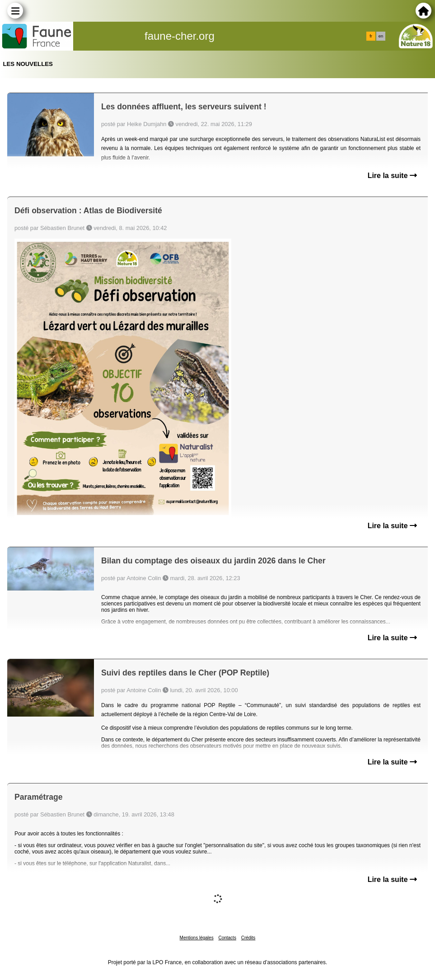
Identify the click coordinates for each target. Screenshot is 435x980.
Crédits (248, 938)
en (381, 36)
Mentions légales (197, 938)
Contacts (227, 938)
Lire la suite (392, 176)
